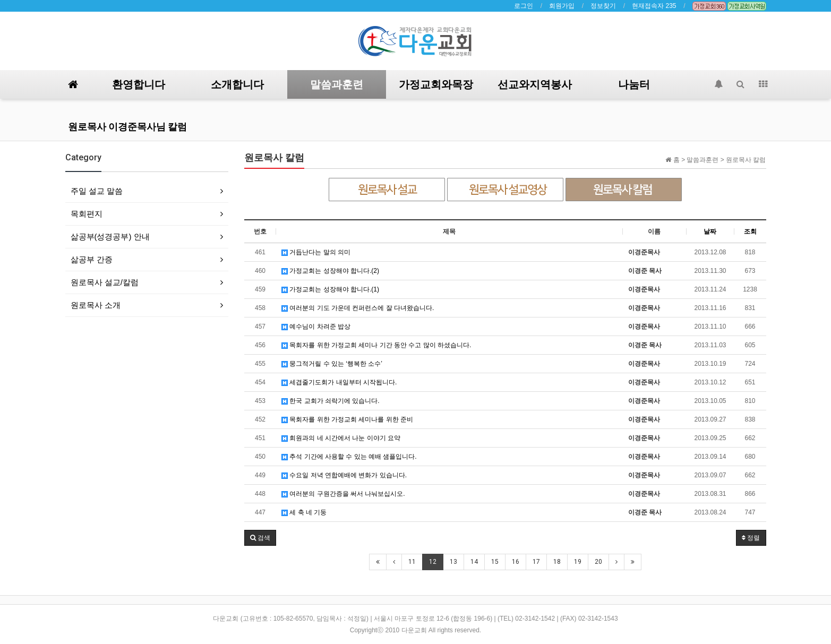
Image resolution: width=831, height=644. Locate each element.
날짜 (710, 231)
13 (453, 562)
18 (557, 562)
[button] (260, 538)
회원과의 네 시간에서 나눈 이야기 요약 (341, 438)
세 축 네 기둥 (304, 512)
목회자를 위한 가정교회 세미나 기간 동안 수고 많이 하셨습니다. (376, 345)
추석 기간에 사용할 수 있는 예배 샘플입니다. (349, 457)
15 (495, 562)
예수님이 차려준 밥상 (316, 327)
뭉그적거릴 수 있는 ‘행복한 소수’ (332, 364)
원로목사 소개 (96, 305)
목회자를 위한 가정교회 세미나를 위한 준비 (347, 419)
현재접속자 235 (654, 6)
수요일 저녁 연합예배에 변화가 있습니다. (344, 475)
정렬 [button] (751, 538)
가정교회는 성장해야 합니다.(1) (330, 289)
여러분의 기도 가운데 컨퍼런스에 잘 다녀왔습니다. (358, 308)
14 (474, 562)
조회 (750, 231)
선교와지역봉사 (535, 84)
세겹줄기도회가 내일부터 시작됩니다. (339, 382)
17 (536, 562)
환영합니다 (139, 84)
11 (412, 562)
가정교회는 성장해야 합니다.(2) (330, 271)
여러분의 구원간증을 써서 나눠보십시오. (343, 494)
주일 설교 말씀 (97, 191)
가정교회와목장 (436, 84)
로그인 (524, 6)
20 (598, 562)
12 (433, 562)
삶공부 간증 (92, 259)
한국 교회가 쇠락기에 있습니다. (331, 401)
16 (516, 562)
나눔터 (634, 84)
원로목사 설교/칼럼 (105, 282)
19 (578, 562)
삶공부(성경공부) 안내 (110, 237)
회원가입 (562, 6)
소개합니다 (237, 84)
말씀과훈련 (337, 84)
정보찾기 (603, 6)
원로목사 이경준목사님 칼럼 (127, 127)
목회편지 (87, 214)
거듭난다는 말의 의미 (316, 252)
